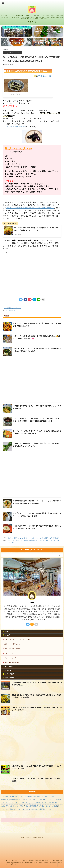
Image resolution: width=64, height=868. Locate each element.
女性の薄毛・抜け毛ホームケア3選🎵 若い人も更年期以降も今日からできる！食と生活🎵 (30, 809)
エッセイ (8, 674)
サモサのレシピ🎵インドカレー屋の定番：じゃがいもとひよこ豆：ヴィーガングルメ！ (29, 806)
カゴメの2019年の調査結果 (15, 127)
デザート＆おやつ (10, 661)
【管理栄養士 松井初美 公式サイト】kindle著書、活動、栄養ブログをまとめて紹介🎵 (29, 800)
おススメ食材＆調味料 (12, 666)
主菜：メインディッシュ (12, 647)
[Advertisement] (18, 281)
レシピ (6, 308)
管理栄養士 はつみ (44, 76)
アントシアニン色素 (9, 311)
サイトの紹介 (10, 677)
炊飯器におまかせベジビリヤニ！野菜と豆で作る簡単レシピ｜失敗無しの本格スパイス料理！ (31, 803)
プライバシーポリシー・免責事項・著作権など (32, 837)
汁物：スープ (9, 656)
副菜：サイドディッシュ (15, 308)
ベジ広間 (32, 22)
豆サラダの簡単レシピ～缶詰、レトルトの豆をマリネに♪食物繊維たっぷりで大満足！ (33, 538)
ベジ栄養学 (9, 670)
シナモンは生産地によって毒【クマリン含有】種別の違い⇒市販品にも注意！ (26, 812)
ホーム (7, 635)
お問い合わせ (10, 681)
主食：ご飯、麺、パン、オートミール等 (17, 643)
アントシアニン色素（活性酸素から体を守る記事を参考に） (30, 208)
